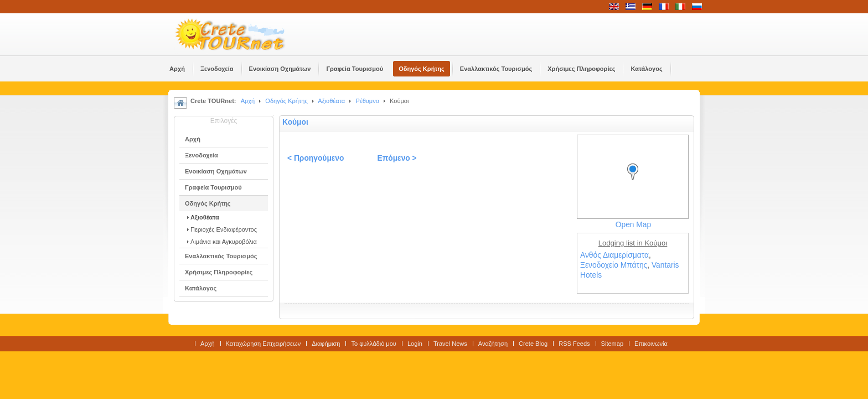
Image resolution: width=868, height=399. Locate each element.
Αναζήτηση (493, 344)
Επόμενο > (397, 158)
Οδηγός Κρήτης (286, 101)
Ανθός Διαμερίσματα (614, 255)
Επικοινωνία (651, 344)
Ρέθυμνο (367, 101)
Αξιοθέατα (331, 101)
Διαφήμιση (326, 344)
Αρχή (248, 101)
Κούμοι (295, 122)
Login (415, 344)
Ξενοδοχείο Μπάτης (614, 265)
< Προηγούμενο (316, 158)
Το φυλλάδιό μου (373, 344)
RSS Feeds (574, 344)
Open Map (633, 225)
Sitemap (612, 344)
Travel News (450, 344)
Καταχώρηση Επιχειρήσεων (263, 344)
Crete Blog (533, 344)
